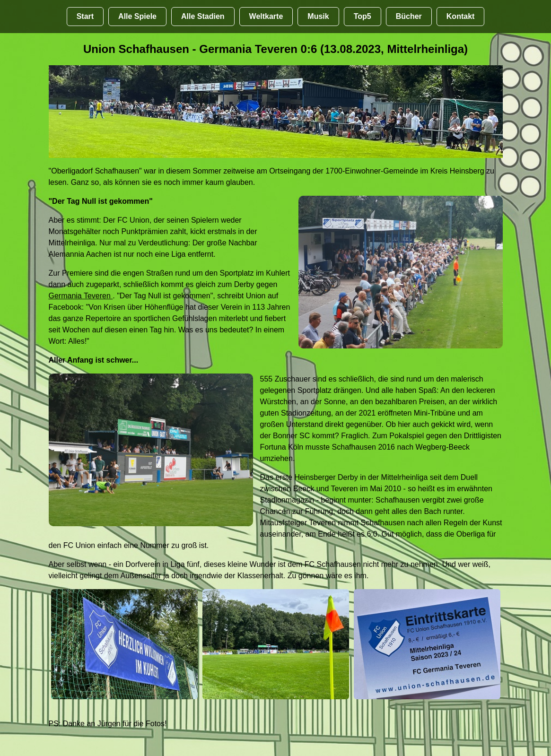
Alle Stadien (203, 16)
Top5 (363, 16)
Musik (318, 16)
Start (85, 16)
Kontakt (461, 16)
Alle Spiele (137, 16)
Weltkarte (266, 16)
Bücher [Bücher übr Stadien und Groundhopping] (409, 16)
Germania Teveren (81, 296)
